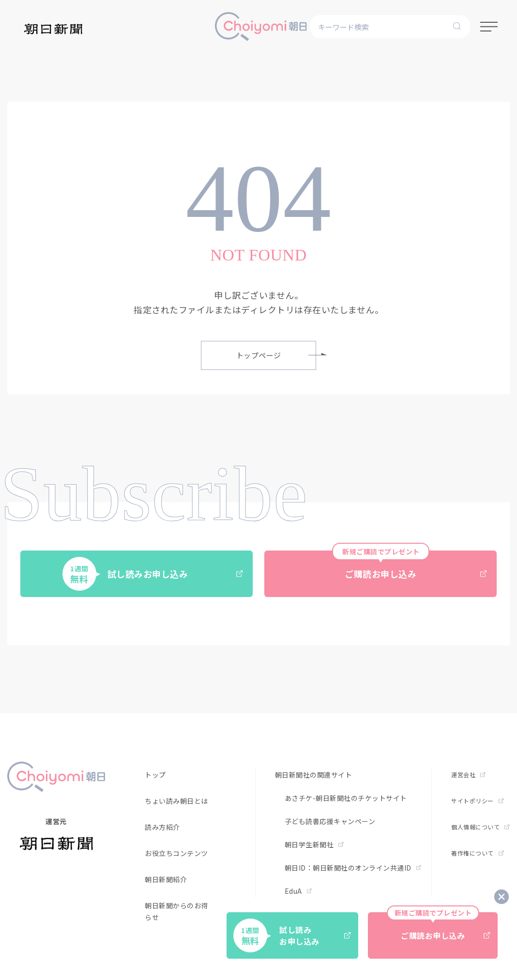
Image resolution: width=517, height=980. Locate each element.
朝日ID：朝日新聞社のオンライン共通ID (353, 868)
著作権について (477, 853)
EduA (298, 891)
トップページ (276, 355)
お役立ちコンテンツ (176, 853)
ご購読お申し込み (410, 565)
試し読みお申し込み (153, 574)
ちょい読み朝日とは (176, 801)
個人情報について (480, 827)
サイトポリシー (477, 801)
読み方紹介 (162, 827)
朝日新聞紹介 (166, 879)
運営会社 (468, 774)
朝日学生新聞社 (314, 844)
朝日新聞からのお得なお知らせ (187, 911)
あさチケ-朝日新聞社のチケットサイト (346, 798)
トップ (155, 775)
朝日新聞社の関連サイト (314, 775)
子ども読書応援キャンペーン (330, 821)
